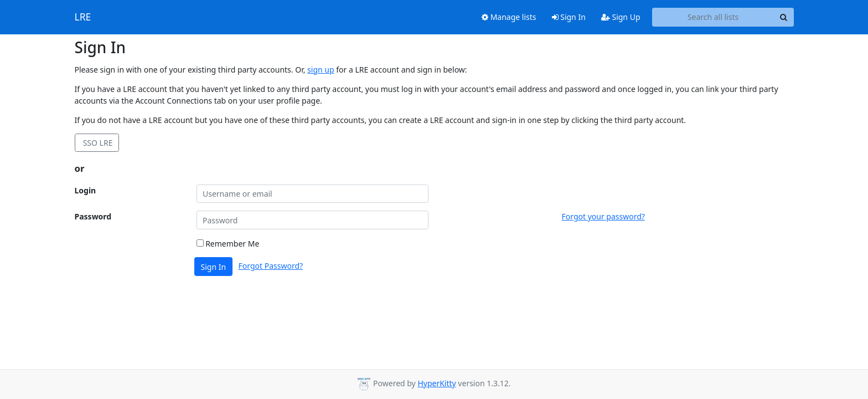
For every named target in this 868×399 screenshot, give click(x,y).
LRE (83, 17)
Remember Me (228, 244)
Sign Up (621, 17)
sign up (321, 70)
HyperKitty (436, 383)
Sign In (569, 17)
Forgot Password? (271, 266)
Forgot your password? (603, 216)
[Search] (784, 17)
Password (93, 216)
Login (86, 190)
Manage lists (509, 17)
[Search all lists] (713, 17)
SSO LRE (97, 143)
